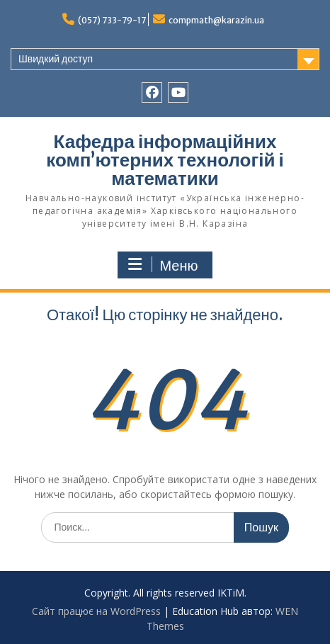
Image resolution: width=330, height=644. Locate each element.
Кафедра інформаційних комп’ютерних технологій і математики (165, 160)
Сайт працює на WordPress (96, 611)
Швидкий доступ (56, 59)
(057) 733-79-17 (112, 20)
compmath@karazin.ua (216, 20)
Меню (163, 265)
